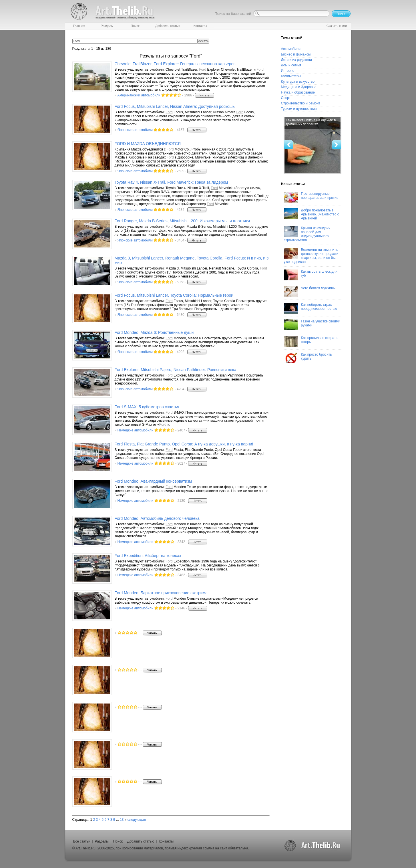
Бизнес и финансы (296, 54)
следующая (137, 820)
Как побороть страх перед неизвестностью (311, 308)
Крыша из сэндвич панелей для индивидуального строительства (307, 234)
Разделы (102, 841)
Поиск (118, 841)
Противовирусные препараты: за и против (311, 197)
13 (122, 820)
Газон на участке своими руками (312, 325)
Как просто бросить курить (308, 358)
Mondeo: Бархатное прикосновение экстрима (161, 593)
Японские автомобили (135, 130)
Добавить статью (141, 841)
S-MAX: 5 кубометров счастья (147, 407)
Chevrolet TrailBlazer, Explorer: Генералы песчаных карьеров (175, 64)
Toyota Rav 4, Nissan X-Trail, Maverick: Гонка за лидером (171, 182)
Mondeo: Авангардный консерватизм (153, 481)
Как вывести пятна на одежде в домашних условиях (311, 122)
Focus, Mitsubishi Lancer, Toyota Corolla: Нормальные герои (174, 295)
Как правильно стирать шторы (311, 341)
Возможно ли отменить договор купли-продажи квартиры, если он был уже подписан (311, 256)
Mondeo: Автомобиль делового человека (157, 518)
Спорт (286, 98)
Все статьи (82, 841)
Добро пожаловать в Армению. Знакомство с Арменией (311, 214)
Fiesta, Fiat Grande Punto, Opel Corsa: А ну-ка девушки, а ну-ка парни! (184, 444)
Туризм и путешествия (299, 109)
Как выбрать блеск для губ (311, 275)
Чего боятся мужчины (310, 292)
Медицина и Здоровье (299, 87)
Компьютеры (291, 76)
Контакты (166, 841)
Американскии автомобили (139, 95)
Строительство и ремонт (301, 103)
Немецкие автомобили (136, 430)
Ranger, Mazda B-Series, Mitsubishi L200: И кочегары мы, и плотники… (184, 221)
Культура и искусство (298, 82)
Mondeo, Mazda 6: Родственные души (154, 332)
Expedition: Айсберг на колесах (148, 556)
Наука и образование (298, 92)
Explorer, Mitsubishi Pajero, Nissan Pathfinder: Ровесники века (176, 370)
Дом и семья (291, 65)
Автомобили (291, 49)
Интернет (288, 71)
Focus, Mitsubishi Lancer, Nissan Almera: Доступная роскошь (175, 106)
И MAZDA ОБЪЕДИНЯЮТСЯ (148, 144)
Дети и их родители (296, 60)
